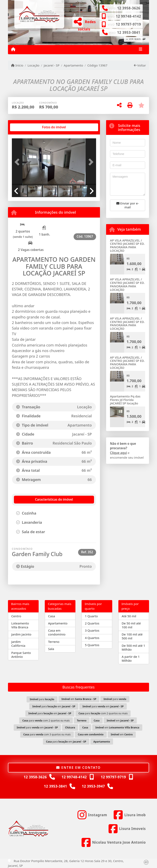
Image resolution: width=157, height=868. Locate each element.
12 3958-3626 (129, 8)
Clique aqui (118, 453)
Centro (16, 616)
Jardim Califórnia (18, 644)
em (79, 699)
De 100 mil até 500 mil (132, 636)
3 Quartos (92, 630)
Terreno (54, 642)
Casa (52, 616)
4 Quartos (92, 638)
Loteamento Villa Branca (20, 625)
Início (17, 65)
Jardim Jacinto (21, 634)
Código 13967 (97, 65)
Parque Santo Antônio (21, 655)
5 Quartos (92, 645)
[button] (18, 162)
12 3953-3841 (129, 32)
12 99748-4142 (128, 16)
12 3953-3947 (93, 786)
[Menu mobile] (13, 49)
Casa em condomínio (57, 632)
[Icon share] (92, 815)
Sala (51, 649)
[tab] (25, 127)
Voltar (140, 65)
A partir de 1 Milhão (131, 659)
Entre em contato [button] (78, 768)
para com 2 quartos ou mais (103, 713)
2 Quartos (92, 623)
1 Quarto (91, 616)
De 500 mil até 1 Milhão (133, 647)
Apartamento (73, 65)
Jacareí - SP (52, 65)
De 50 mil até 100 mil (131, 625)
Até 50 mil (129, 616)
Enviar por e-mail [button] (127, 205)
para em (54, 706)
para (42, 699)
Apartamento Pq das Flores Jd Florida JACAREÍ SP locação (125, 400)
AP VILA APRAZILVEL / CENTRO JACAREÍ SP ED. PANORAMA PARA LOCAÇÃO (127, 245)
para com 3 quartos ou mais (47, 734)
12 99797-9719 (128, 24)
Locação (34, 65)
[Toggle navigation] (141, 50)
